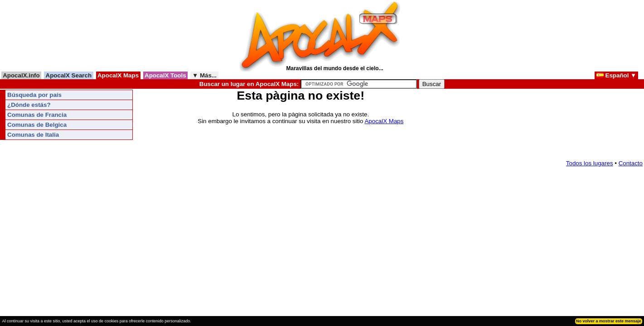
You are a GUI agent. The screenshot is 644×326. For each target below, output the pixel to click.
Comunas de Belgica (37, 125)
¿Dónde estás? (29, 105)
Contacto (631, 163)
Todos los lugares (590, 163)
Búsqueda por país (34, 95)
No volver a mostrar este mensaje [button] (609, 321)
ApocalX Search (68, 75)
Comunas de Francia (37, 115)
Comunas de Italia (33, 135)
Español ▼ (616, 75)
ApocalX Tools (166, 75)
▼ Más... (204, 75)
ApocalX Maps (118, 75)
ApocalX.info (21, 75)
